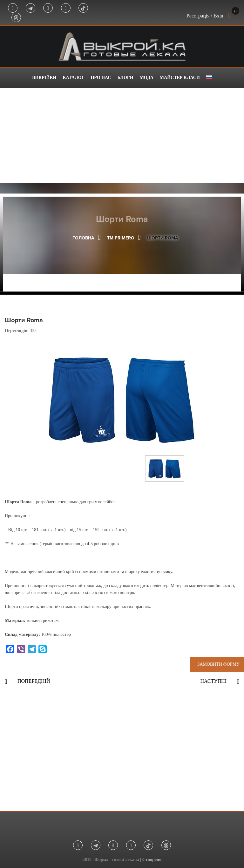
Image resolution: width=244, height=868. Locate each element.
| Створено (151, 860)
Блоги (125, 78)
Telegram (30, 8)
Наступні (213, 681)
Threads (16, 18)
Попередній (34, 681)
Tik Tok (83, 8)
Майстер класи (180, 78)
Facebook (13, 8)
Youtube (66, 8)
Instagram (48, 8)
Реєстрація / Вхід (205, 16)
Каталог (73, 78)
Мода (147, 78)
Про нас (101, 78)
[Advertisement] (122, 136)
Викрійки (44, 78)
